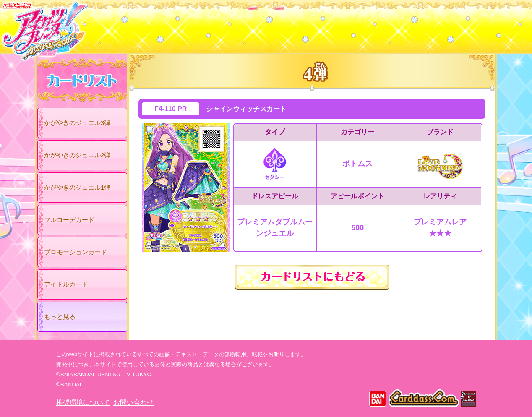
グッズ (319, 25)
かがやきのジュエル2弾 (77, 155)
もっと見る (60, 317)
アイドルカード (66, 284)
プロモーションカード (76, 252)
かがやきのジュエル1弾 (77, 187)
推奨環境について (83, 403)
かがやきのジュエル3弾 (77, 123)
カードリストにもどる (312, 277)
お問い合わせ (133, 403)
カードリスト (213, 25)
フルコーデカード (69, 220)
